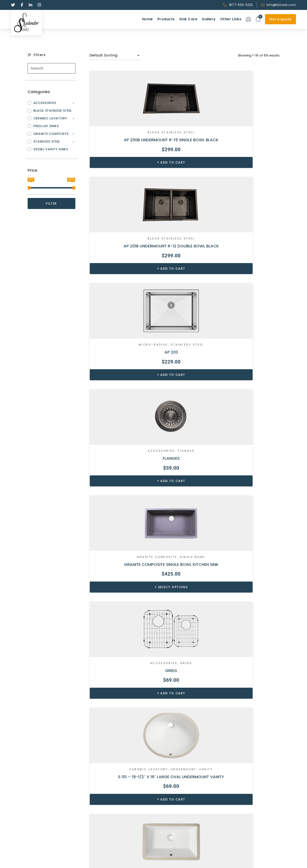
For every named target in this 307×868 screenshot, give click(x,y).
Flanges (134, 231)
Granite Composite (183, 231)
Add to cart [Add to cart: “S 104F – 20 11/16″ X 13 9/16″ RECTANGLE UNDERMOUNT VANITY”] (186, 383)
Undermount (111, 343)
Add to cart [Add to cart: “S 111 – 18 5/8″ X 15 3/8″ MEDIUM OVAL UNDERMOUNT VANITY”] (186, 610)
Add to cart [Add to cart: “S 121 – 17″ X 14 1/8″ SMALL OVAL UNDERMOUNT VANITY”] (251, 610)
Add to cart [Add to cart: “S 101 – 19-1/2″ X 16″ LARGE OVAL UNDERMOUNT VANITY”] (121, 383)
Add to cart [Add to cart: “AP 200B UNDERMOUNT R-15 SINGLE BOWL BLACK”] (121, 160)
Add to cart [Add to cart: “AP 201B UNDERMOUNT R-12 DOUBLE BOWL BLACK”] (186, 160)
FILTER (51, 203)
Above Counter (118, 567)
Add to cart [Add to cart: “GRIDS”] (251, 269)
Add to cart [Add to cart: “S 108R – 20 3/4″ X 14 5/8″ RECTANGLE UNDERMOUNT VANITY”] (186, 497)
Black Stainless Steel (119, 125)
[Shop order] (114, 55)
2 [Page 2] (173, 741)
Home (147, 19)
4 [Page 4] (195, 741)
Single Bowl (184, 234)
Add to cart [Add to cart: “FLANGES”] (121, 269)
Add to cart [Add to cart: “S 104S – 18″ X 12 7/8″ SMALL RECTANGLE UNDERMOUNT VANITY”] (121, 497)
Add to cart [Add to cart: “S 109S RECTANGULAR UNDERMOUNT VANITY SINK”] (251, 497)
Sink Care (188, 19)
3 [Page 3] (184, 741)
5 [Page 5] (206, 741)
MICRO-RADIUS (249, 125)
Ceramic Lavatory (118, 340)
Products (166, 19)
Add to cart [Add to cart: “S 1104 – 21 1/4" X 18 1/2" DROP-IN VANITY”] (121, 610)
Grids (264, 231)
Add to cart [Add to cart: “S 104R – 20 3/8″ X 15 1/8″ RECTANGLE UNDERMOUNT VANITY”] (251, 383)
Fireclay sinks (102, 825)
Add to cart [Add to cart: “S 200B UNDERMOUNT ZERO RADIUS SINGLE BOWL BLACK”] (121, 721)
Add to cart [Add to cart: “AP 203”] (251, 160)
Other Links (231, 19)
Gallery (209, 19)
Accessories (109, 231)
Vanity (133, 343)
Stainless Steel (249, 129)
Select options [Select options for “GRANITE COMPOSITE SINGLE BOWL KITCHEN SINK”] (186, 269)
